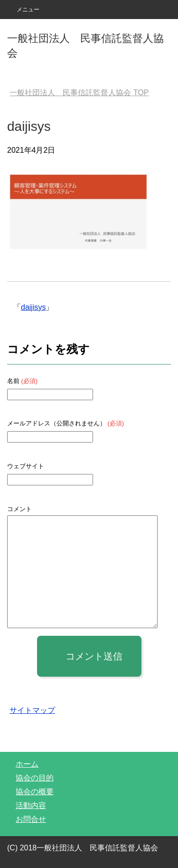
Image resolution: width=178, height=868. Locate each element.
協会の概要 (35, 792)
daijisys (33, 307)
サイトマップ (32, 710)
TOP (79, 93)
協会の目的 (35, 778)
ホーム (27, 764)
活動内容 (31, 805)
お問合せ (31, 819)
